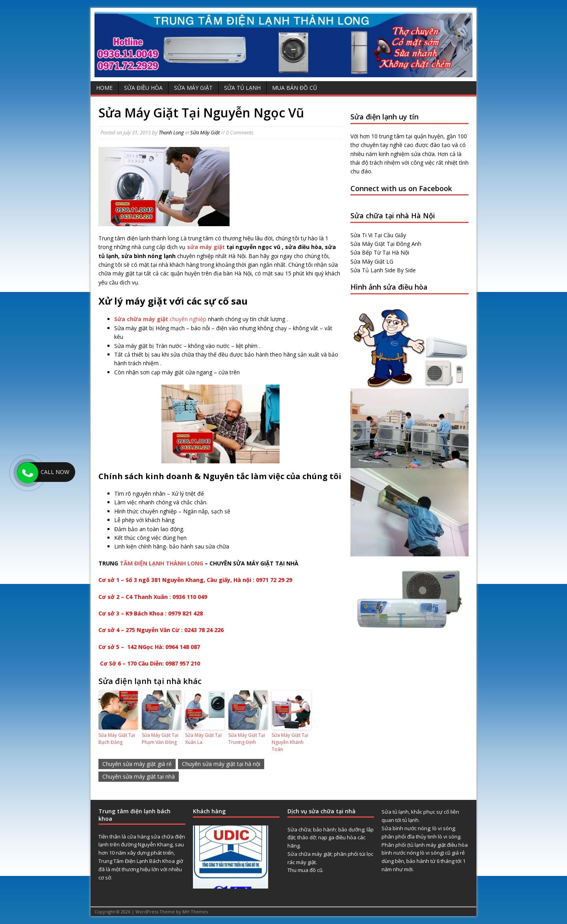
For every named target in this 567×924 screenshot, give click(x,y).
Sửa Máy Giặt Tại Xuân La (203, 739)
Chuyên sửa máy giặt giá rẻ (137, 764)
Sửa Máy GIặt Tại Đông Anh (386, 244)
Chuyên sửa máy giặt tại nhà (139, 776)
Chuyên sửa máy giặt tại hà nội (221, 764)
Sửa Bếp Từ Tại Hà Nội (380, 252)
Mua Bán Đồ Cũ (295, 88)
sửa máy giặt (206, 247)
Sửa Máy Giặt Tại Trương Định (247, 739)
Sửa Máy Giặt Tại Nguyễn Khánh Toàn (290, 742)
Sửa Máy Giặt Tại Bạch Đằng (117, 739)
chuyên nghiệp (160, 319)
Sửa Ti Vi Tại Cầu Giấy (378, 235)
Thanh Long (171, 132)
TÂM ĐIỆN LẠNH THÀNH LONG (161, 563)
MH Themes (195, 912)
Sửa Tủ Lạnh (242, 88)
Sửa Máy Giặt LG (372, 261)
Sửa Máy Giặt (193, 88)
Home (104, 88)
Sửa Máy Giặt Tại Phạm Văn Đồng (160, 739)
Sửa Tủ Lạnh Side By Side (383, 270)
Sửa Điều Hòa (143, 88)
